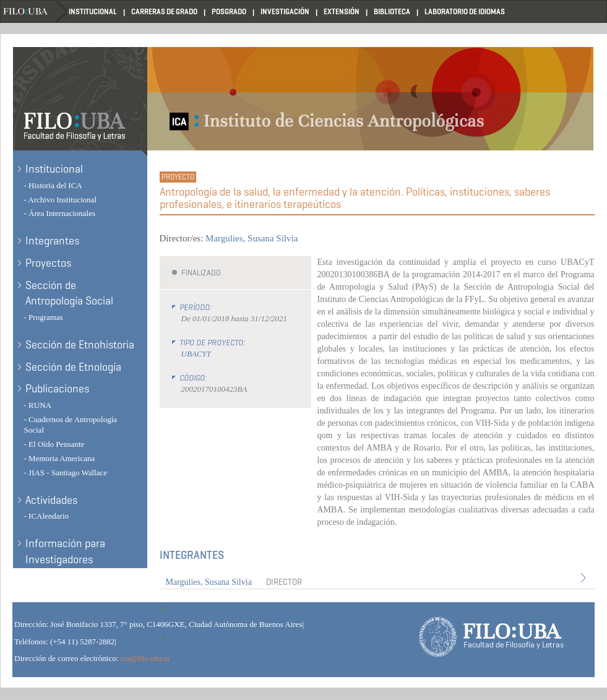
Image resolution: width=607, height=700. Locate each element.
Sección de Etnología (73, 367)
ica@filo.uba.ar (145, 658)
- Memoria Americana (60, 458)
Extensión (342, 11)
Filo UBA (35, 11)
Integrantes (52, 241)
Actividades (51, 500)
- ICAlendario (47, 516)
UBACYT (196, 354)
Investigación (285, 11)
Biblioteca (392, 11)
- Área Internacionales (60, 213)
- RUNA (38, 405)
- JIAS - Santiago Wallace (66, 473)
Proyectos (48, 263)
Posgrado (229, 11)
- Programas (44, 317)
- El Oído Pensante (54, 444)
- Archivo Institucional (61, 200)
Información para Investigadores (65, 551)
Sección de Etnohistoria (80, 345)
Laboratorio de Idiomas (465, 11)
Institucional (93, 11)
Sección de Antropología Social (69, 293)
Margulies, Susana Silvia (252, 238)
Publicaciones (57, 389)
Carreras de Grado (164, 11)
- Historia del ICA (53, 185)
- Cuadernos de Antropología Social (71, 425)
